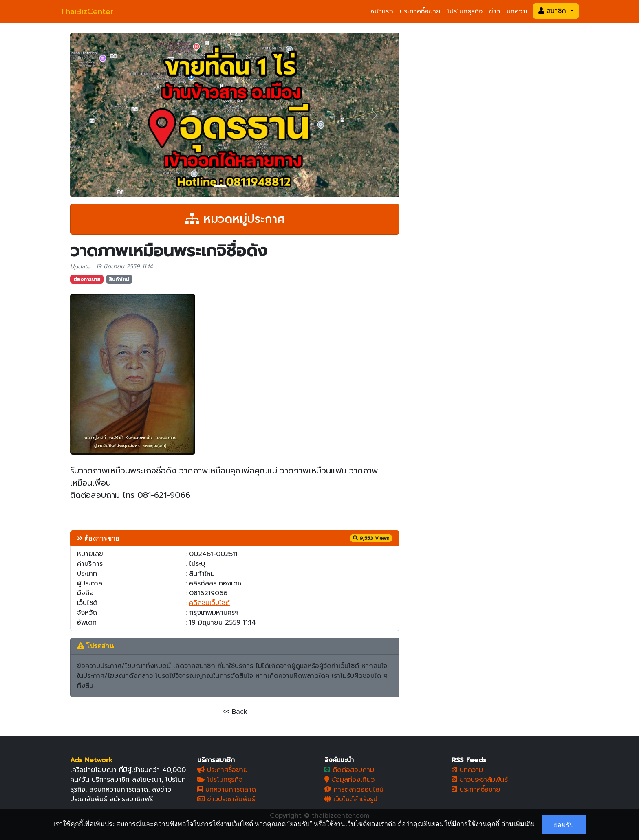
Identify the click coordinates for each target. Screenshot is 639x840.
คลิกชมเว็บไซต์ (209, 603)
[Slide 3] (249, 186)
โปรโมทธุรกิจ (465, 11)
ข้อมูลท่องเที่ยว (349, 780)
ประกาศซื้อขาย (420, 11)
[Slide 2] (235, 186)
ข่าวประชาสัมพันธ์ (226, 799)
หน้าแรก (382, 11)
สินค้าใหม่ (119, 279)
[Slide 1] (220, 186)
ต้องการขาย (87, 279)
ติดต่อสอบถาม (349, 770)
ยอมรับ (564, 825)
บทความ (518, 11)
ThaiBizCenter (87, 11)
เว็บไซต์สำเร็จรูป (351, 799)
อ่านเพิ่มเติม (518, 824)
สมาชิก (553, 11)
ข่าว (495, 11)
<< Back (235, 712)
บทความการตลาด (227, 789)
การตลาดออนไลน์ (354, 789)
